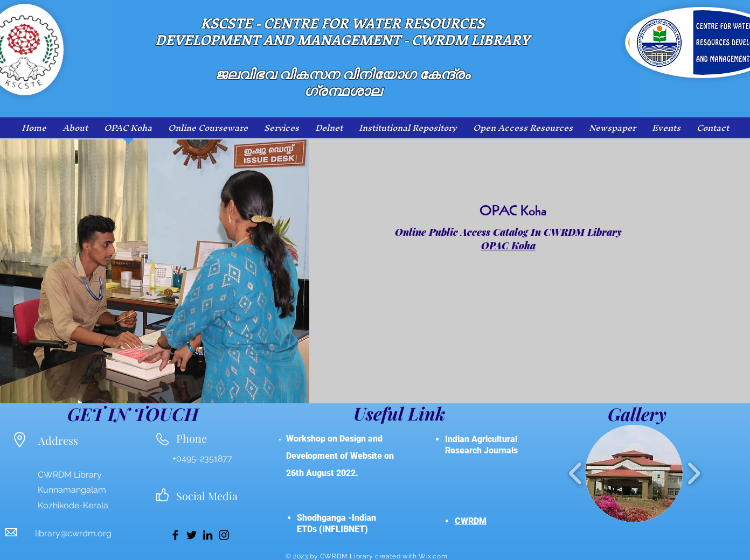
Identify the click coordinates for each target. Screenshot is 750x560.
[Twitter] (192, 535)
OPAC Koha (508, 246)
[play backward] (576, 474)
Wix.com (433, 556)
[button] (634, 474)
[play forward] (694, 474)
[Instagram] (224, 535)
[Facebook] (175, 535)
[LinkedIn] (208, 535)
